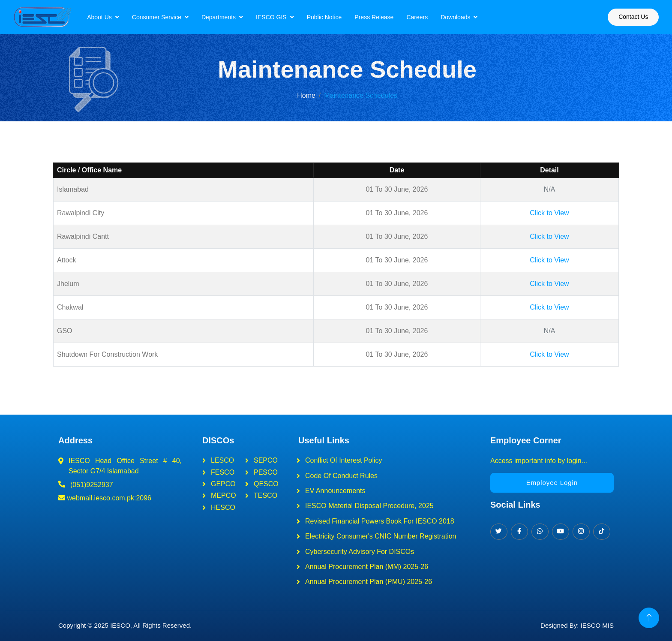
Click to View (549, 213)
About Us (107, 17)
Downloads (463, 17)
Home (306, 95)
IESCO (120, 625)
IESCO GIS (279, 17)
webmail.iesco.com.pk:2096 (105, 498)
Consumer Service (164, 17)
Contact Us (626, 17)
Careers (425, 17)
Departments (226, 17)
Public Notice (332, 17)
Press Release (382, 17)
